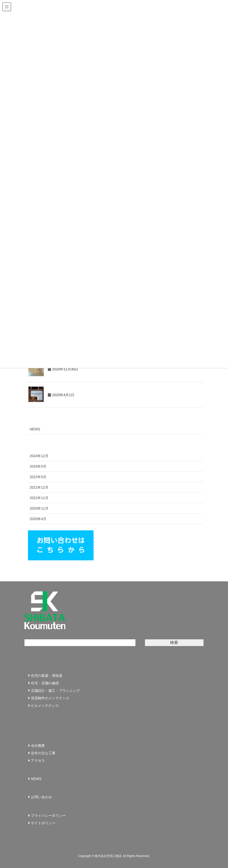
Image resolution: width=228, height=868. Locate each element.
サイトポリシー (43, 823)
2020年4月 (38, 519)
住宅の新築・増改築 (47, 676)
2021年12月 (39, 487)
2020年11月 (39, 508)
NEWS (35, 429)
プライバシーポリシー (48, 816)
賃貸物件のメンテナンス (50, 698)
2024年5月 (38, 466)
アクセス (38, 761)
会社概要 (38, 746)
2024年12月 (39, 456)
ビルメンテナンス (45, 706)
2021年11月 (39, 498)
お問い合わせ (41, 797)
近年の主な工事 (43, 753)
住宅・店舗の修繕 (45, 683)
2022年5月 (38, 477)
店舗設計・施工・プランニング (55, 691)
